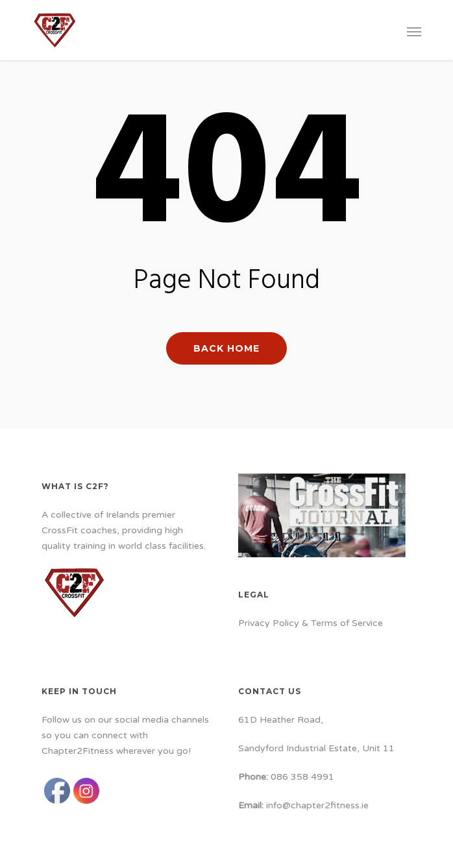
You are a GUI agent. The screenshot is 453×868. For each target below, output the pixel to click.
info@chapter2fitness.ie (317, 805)
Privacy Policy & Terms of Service (311, 623)
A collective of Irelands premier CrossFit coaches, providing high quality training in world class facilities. (124, 530)
